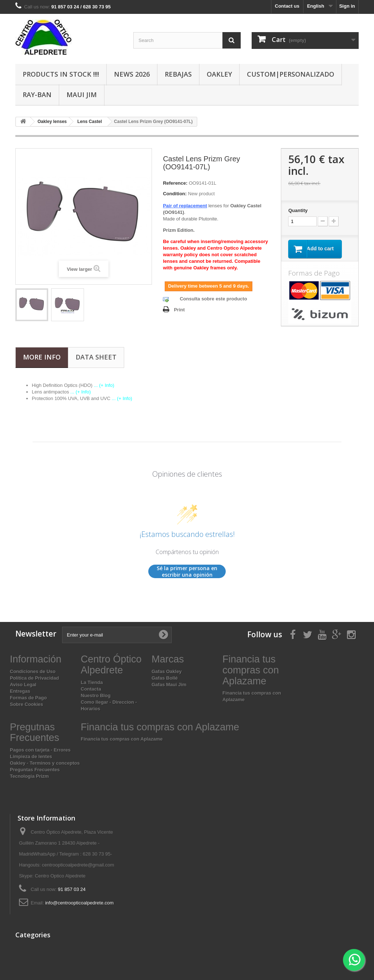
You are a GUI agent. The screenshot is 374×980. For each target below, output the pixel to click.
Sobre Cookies (26, 704)
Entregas (20, 691)
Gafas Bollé (165, 678)
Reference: (175, 183)
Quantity (298, 210)
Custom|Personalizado (291, 74)
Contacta (91, 689)
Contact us (287, 6)
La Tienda (92, 682)
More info (42, 357)
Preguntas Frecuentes (35, 770)
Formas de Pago (28, 698)
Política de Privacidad (34, 678)
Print (179, 310)
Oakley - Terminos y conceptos (45, 763)
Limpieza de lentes (31, 756)
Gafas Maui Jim (169, 685)
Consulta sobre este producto (213, 299)
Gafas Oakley (167, 671)
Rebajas (178, 74)
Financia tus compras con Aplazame (122, 739)
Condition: (175, 194)
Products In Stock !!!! (61, 74)
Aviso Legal (23, 685)
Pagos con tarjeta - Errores (40, 750)
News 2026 (132, 74)
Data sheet (96, 357)
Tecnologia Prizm (29, 776)
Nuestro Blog (96, 695)
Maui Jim (82, 95)
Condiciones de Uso (33, 671)
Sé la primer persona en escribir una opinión (187, 571)
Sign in (347, 6)
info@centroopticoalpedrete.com (79, 903)
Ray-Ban (37, 95)
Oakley (219, 74)
